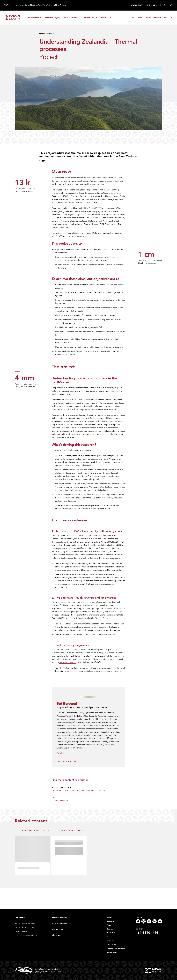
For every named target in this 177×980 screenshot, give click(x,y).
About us (107, 18)
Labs (133, 17)
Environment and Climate (25, 927)
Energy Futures (21, 931)
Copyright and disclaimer (116, 949)
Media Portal (112, 933)
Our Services (91, 18)
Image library (112, 945)
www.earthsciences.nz (146, 5)
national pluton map (68, 662)
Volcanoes (91, 791)
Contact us (157, 17)
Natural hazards (71, 791)
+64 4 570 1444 (147, 933)
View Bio (60, 753)
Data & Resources (72, 18)
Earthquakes (57, 791)
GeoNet (148, 17)
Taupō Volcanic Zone (61, 801)
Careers (140, 17)
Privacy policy (112, 953)
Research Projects (53, 18)
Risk (82, 791)
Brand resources (113, 937)
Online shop (111, 941)
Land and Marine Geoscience (26, 935)
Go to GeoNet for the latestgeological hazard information (38, 970)
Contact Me (64, 761)
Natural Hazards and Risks (25, 924)
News (166, 17)
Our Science (36, 18)
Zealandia (102, 791)
